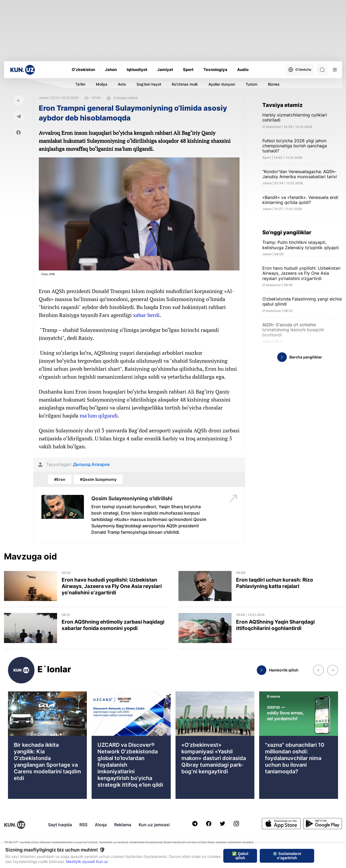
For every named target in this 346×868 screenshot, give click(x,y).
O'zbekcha (300, 70)
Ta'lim (80, 84)
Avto (122, 84)
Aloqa (101, 825)
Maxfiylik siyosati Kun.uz (87, 861)
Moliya (102, 84)
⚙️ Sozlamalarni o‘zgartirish (287, 856)
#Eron (60, 479)
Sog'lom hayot (149, 84)
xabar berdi (146, 315)
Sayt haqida (60, 825)
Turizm (251, 84)
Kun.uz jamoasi (154, 825)
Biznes (274, 84)
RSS (83, 825)
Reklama (123, 825)
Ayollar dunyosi (222, 84)
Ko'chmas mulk (185, 84)
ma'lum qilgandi (99, 416)
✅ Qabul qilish (240, 856)
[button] (318, 670)
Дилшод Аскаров (91, 464)
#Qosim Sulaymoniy (98, 479)
